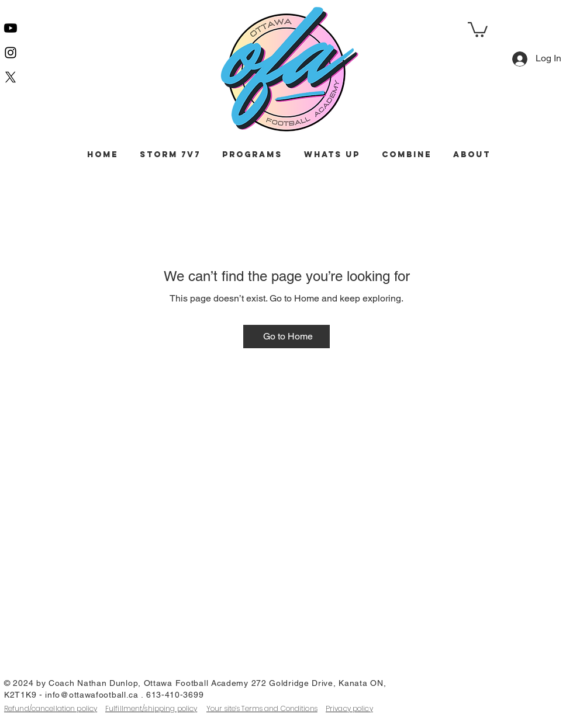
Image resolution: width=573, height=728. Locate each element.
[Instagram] (11, 53)
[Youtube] (11, 28)
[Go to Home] (286, 337)
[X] (11, 77)
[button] (478, 29)
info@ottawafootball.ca (92, 695)
